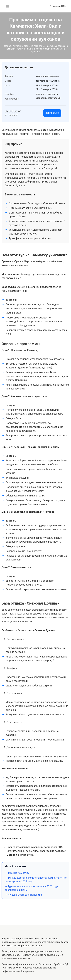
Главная (7, 46)
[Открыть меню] (7, 6)
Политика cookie (11, 968)
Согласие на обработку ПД (53, 964)
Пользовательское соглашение (39, 968)
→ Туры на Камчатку (17, 873)
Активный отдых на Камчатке (28, 46)
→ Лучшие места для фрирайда (23, 895)
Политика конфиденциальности (19, 964)
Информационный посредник (18, 971)
